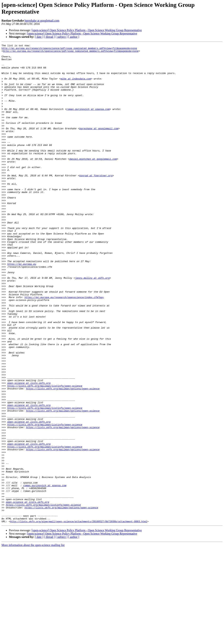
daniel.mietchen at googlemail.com (93, 182)
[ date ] (39, 37)
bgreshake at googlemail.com (42, 21)
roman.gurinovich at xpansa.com (88, 122)
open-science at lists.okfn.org (29, 451)
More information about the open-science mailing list (33, 641)
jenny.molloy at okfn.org (92, 325)
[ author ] (74, 37)
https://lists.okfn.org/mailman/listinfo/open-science (45, 454)
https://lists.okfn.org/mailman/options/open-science (63, 458)
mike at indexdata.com (76, 86)
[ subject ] (62, 37)
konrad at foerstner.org (96, 202)
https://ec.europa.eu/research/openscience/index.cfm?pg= (64, 348)
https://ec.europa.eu (22, 308)
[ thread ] (49, 37)
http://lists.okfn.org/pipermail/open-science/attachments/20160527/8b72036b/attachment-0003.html (79, 617)
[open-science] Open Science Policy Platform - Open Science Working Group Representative (87, 30)
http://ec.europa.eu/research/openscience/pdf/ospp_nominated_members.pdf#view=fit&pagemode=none (69, 49)
